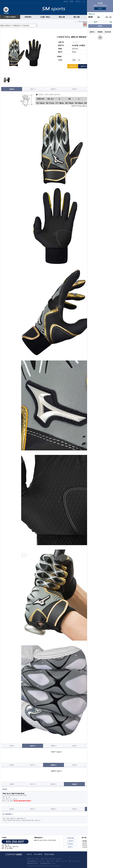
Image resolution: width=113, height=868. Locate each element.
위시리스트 (108, 32)
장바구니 (92, 32)
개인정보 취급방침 (49, 854)
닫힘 (85, 24)
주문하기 (100, 26)
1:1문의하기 (70, 841)
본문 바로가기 (0, 0)
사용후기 (33, 89)
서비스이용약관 (38, 854)
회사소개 (29, 854)
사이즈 (60, 60)
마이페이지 (78, 2)
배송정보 (74, 89)
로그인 (100, 9)
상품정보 (12, 89)
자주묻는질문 (70, 838)
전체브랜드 (28, 17)
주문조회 (100, 32)
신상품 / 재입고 (45, 17)
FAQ (84, 2)
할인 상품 (77, 17)
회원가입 (66, 2)
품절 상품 (62, 17)
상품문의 (53, 89)
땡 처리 (91, 17)
